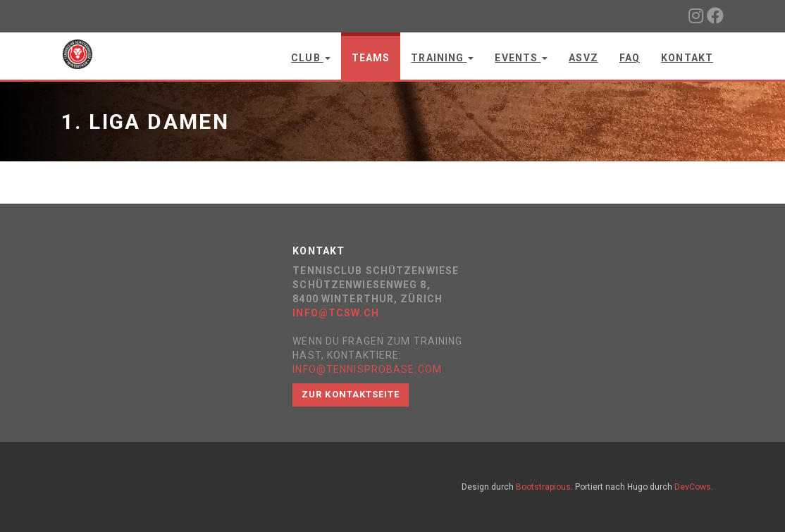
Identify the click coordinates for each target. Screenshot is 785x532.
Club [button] (311, 58)
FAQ (630, 58)
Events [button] (521, 58)
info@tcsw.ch (335, 313)
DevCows (693, 487)
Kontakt (687, 58)
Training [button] (442, 58)
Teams (371, 58)
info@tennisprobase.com (367, 369)
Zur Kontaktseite (351, 394)
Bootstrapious (543, 487)
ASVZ (583, 58)
